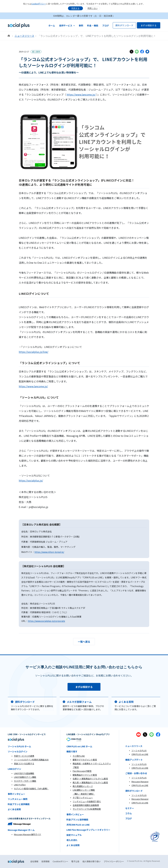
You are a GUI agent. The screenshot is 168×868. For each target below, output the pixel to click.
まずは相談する (149, 25)
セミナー (130, 808)
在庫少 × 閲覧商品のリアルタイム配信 (90, 779)
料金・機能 (93, 25)
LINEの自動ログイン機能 (25, 777)
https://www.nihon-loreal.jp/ (49, 552)
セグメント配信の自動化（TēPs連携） (31, 789)
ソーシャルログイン (18, 751)
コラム (129, 813)
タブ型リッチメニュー (83, 798)
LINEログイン (14, 769)
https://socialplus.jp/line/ (34, 352)
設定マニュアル (74, 835)
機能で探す (72, 751)
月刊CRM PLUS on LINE (78, 825)
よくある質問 (14, 809)
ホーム (52, 25)
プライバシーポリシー (114, 861)
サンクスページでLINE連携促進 (87, 809)
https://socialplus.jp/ (31, 480)
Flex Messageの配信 (82, 771)
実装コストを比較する (24, 764)
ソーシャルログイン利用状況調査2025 (31, 760)
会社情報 (34, 861)
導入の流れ (72, 840)
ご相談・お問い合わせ (136, 773)
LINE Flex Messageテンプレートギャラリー (88, 830)
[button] (67, 25)
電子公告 (75, 861)
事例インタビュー (16, 794)
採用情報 (45, 861)
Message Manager (140, 782)
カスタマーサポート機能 (25, 781)
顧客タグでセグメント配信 (85, 760)
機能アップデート (134, 760)
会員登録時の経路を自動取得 (86, 805)
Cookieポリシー (39, 4)
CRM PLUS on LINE (140, 754)
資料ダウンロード (124, 25)
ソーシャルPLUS (139, 750)
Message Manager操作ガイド (28, 834)
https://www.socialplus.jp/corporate (46, 621)
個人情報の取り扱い (92, 861)
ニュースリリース (24, 36)
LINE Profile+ (20, 785)
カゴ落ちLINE (79, 756)
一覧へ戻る (84, 642)
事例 (81, 25)
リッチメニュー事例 (18, 799)
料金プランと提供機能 (19, 804)
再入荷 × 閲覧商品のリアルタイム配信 (90, 782)
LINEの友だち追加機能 (24, 773)
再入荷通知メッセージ (83, 786)
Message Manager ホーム (21, 830)
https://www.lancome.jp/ (81, 94)
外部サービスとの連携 (24, 756)
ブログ (106, 25)
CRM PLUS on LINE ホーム (79, 746)
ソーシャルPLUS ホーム (19, 746)
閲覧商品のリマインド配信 (85, 775)
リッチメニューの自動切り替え (87, 801)
